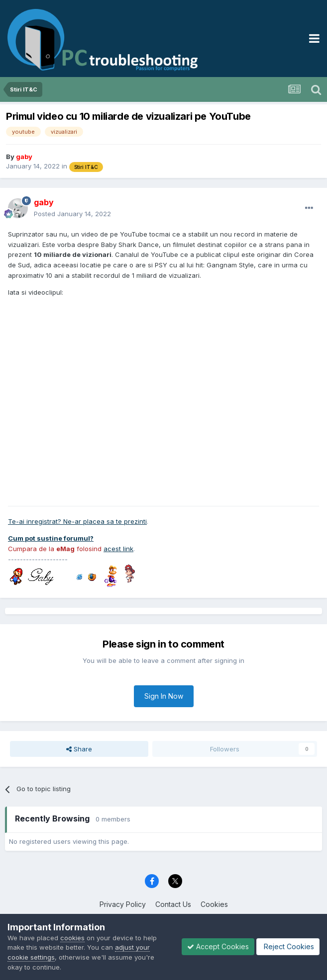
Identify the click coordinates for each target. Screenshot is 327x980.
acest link (118, 549)
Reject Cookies (288, 946)
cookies (72, 938)
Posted (72, 214)
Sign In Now (164, 696)
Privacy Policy (123, 904)
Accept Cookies (218, 946)
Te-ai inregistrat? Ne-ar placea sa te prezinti (77, 521)
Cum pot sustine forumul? (51, 538)
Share (79, 749)
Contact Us (173, 904)
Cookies (214, 904)
